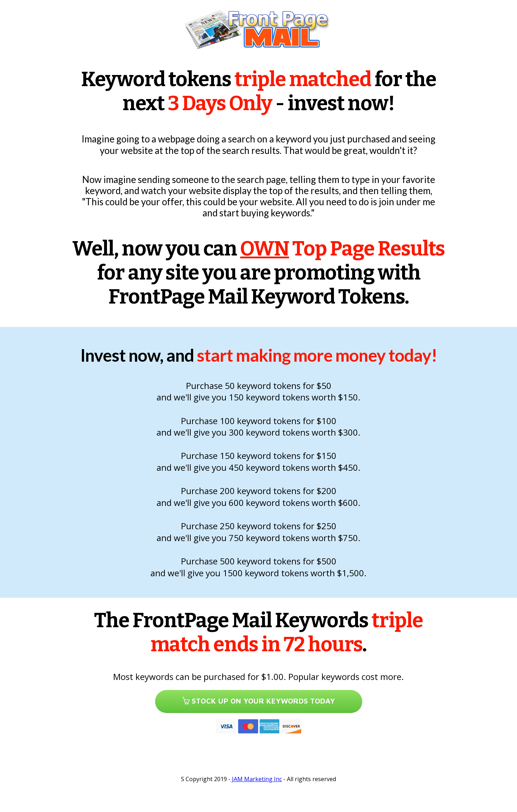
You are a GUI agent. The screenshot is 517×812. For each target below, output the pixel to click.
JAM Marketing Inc (256, 779)
